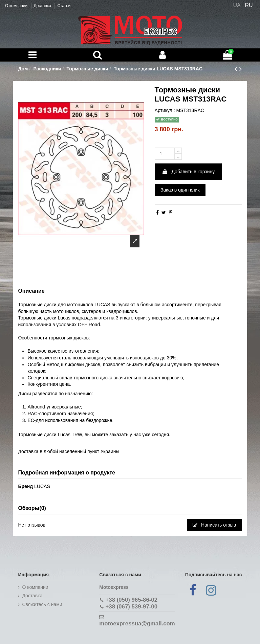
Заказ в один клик (180, 190)
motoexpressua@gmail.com (137, 624)
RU (249, 5)
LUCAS (42, 486)
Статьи (64, 6)
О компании (17, 6)
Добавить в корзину (188, 172)
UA (237, 5)
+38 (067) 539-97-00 (132, 607)
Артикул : (165, 110)
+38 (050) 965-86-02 (132, 600)
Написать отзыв (214, 525)
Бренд (25, 486)
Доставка (43, 6)
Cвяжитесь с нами (42, 604)
